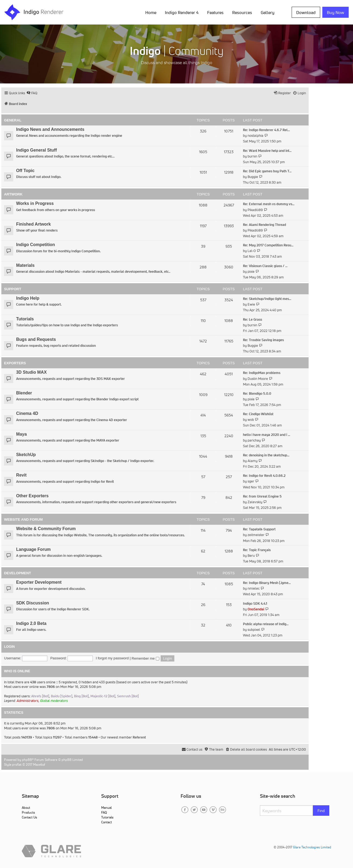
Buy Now (336, 12)
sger (251, 481)
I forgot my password (112, 658)
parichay (254, 440)
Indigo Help (28, 298)
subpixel (254, 630)
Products (28, 812)
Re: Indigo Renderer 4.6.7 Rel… (266, 130)
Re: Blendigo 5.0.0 (257, 393)
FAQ (104, 812)
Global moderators (54, 701)
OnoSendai (256, 609)
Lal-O (252, 251)
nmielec (254, 588)
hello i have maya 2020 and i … (267, 435)
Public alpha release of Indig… (266, 624)
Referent (139, 737)
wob (251, 420)
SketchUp (26, 455)
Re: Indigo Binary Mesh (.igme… (267, 583)
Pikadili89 (255, 210)
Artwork (13, 194)
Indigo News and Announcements (50, 129)
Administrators (28, 701)
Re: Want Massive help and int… (267, 151)
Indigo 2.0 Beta (31, 623)
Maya (22, 434)
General (13, 120)
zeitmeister (256, 535)
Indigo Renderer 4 (182, 12)
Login (9, 647)
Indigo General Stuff (36, 150)
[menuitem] (32, 93)
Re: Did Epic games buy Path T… (267, 171)
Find (321, 811)
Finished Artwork (33, 224)
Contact (107, 822)
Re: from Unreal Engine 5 (262, 496)
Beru (251, 556)
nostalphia (255, 136)
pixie (251, 272)
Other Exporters (32, 496)
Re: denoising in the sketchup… (266, 455)
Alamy (253, 461)
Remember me (145, 659)
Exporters (15, 363)
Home (151, 12)
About (26, 808)
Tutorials (25, 319)
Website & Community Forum (46, 529)
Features (215, 12)
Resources (242, 12)
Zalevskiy (255, 502)
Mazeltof (39, 764)
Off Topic (25, 171)
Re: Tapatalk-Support (259, 529)
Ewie (251, 304)
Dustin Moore (258, 379)
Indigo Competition (36, 245)
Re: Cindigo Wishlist (258, 414)
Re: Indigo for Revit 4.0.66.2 (264, 476)
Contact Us (29, 817)
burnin (252, 156)
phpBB (27, 760)
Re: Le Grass (253, 319)
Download (306, 12)
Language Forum (33, 549)
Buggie (253, 177)
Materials (25, 265)
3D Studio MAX (31, 372)
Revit (21, 475)
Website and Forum (23, 519)
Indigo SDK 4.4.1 (255, 603)
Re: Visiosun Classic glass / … (265, 266)
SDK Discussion (33, 603)
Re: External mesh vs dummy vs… (269, 204)
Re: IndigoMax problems (262, 373)
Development (17, 573)
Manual (106, 808)
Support (13, 289)
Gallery (268, 12)
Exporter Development (39, 582)
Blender (24, 393)
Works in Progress (35, 203)
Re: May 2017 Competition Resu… (268, 245)
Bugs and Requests (36, 339)
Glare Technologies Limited (312, 847)
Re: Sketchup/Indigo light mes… (267, 299)
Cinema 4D (27, 413)
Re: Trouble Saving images (263, 340)
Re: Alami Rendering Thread (264, 225)
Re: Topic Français (257, 550)
